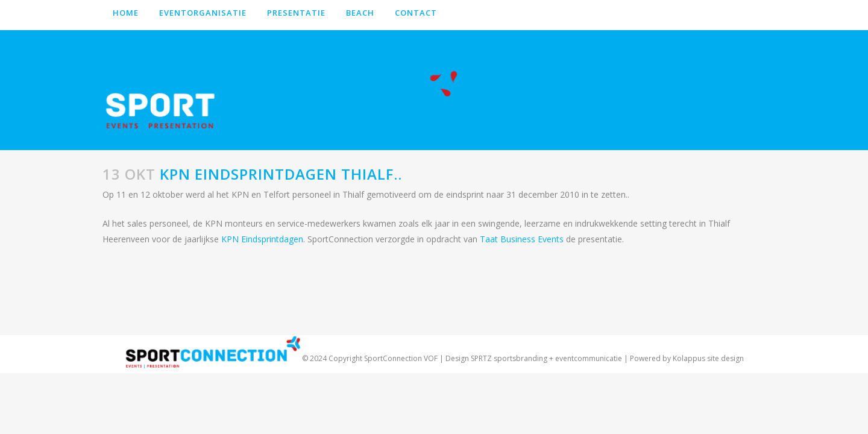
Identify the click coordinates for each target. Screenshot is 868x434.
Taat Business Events (522, 239)
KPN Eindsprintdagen (262, 239)
